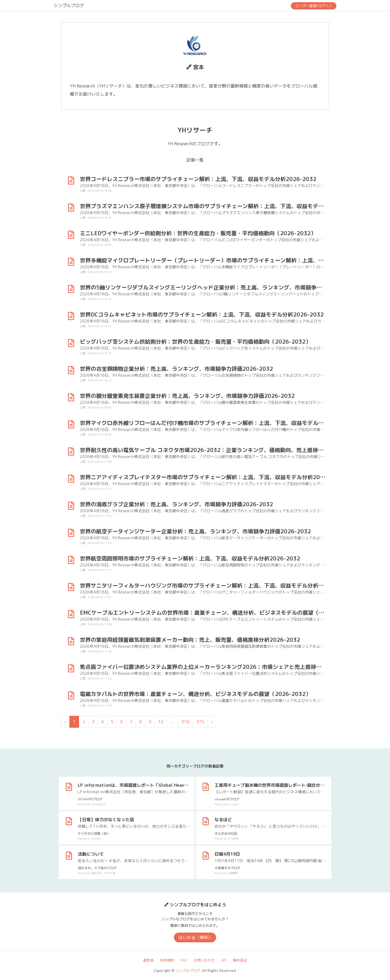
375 (200, 722)
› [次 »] (212, 722)
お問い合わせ (204, 960)
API (224, 960)
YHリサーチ (195, 130)
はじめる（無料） (196, 937)
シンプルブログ (69, 5)
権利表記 (240, 960)
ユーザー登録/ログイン (314, 6)
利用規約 (167, 960)
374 (185, 722)
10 (161, 722)
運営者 (148, 960)
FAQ (184, 960)
